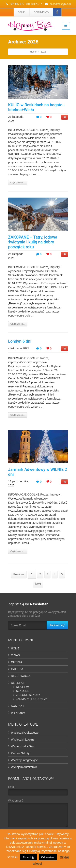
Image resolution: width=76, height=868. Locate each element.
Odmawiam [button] (48, 857)
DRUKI (22, 12)
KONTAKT (18, 706)
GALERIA (17, 669)
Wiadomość (38, 814)
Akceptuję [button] (28, 857)
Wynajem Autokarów (24, 767)
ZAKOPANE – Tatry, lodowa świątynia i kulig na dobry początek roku (33, 242)
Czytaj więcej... (18, 183)
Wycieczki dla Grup (23, 746)
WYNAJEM (18, 713)
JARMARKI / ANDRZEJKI (32, 699)
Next (38, 584)
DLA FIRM (23, 687)
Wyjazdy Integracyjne (24, 760)
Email (38, 791)
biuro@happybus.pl (58, 4)
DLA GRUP (18, 683)
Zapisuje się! (57, 625)
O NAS (15, 655)
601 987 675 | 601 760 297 (22, 4)
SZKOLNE (23, 691)
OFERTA (17, 662)
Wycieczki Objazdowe (25, 733)
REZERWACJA (21, 676)
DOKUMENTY (41, 12)
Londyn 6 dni (20, 341)
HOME (15, 648)
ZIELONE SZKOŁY (28, 695)
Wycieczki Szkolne (23, 740)
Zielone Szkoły (20, 753)
